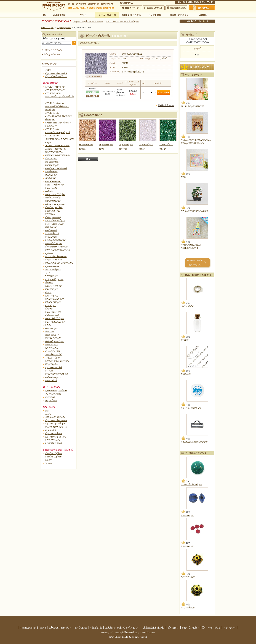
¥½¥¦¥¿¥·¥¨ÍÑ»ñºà (52, 440)
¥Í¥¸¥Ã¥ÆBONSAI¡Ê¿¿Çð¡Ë (195, 211)
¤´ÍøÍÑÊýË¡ (127, 2)
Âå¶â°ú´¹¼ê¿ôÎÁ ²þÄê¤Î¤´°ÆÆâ (88, 22)
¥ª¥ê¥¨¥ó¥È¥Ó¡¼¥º (53, 181)
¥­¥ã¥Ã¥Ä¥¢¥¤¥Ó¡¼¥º (54, 198)
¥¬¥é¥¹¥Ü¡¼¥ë (51, 188)
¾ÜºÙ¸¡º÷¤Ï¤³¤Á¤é (53, 50)
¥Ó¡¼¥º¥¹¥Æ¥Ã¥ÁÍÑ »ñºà (56, 73)
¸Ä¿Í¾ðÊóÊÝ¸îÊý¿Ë (153, 628)
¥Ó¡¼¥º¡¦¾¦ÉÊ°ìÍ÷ (107, 15)
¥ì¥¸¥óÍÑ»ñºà (50, 430)
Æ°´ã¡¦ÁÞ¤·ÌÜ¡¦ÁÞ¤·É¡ (54, 279)
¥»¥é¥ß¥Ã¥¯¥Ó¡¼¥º (53, 244)
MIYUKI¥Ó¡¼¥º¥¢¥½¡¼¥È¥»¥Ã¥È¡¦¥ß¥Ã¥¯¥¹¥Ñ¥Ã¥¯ (59, 97)
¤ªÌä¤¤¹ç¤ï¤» (193, 2)
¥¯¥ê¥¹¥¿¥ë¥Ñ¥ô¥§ (53, 217)
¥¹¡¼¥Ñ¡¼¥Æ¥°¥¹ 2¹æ (191, 408)
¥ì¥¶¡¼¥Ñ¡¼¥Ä (51, 364)
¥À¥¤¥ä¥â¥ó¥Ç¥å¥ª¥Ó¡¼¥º (56, 247)
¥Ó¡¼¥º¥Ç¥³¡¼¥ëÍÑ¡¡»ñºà (56, 424)
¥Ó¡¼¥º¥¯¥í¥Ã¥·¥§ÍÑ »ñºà (56, 77)
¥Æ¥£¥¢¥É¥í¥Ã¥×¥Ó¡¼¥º (56, 257)
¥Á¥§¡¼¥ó (186, 374)
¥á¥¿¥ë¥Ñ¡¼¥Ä (51, 348)
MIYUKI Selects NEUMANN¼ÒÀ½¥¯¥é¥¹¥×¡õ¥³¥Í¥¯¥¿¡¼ (59, 139)
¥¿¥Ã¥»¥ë (49, 253)
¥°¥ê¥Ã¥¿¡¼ (50, 214)
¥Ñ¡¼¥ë (48, 292)
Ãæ (204, 21)
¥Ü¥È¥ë (185, 340)
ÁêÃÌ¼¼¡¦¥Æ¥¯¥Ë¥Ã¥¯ (179, 15)
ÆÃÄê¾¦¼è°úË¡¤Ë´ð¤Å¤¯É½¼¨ (122, 628)
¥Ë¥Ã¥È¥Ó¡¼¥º (51, 289)
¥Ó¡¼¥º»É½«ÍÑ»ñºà (53, 433)
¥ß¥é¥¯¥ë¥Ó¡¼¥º (52, 335)
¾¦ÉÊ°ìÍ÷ (181, 2)
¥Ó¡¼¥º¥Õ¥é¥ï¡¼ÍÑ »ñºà (55, 437)
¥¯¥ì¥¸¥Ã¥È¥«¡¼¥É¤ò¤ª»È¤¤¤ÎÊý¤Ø (122, 22)
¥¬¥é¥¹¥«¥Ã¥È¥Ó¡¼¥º (54, 185)
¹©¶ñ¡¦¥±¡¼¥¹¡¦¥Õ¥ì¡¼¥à (55, 417)
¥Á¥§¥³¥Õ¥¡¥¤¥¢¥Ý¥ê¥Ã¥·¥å (57, 155)
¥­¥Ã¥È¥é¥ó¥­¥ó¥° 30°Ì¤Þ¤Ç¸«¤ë (195, 263)
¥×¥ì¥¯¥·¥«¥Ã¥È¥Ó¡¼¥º (55, 322)
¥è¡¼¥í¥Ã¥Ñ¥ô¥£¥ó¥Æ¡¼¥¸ (57, 374)
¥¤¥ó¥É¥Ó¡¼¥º (51, 172)
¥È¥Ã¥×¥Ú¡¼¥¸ (47, 28)
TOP (44, 15)
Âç (207, 21)
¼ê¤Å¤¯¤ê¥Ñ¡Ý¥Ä (53, 270)
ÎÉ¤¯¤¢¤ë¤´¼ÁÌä (211, 628)
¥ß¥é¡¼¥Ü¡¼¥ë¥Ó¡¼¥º (54, 341)
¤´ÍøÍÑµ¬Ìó (96, 628)
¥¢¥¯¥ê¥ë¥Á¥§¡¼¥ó (53, 162)
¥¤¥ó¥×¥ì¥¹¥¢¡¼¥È (53, 377)
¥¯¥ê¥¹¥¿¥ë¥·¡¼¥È (53, 211)
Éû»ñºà (48, 414)
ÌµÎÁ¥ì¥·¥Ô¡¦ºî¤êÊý (131, 15)
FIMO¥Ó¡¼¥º (50, 306)
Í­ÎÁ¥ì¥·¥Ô (49, 463)
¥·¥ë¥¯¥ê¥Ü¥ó (51, 230)
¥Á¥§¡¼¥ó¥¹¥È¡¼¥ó (53, 260)
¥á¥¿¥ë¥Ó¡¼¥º (51, 401)
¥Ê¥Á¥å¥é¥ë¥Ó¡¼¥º (53, 286)
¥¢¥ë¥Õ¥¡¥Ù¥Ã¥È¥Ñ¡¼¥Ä (56, 168)
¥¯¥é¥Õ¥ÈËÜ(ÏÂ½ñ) (54, 454)
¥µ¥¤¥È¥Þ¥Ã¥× (208, 2)
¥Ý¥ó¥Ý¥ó (49, 332)
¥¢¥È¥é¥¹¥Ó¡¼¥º (52, 165)
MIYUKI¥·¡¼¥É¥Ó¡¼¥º (55, 87)
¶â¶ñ (47, 411)
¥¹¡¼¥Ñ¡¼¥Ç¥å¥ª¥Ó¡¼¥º (55, 240)
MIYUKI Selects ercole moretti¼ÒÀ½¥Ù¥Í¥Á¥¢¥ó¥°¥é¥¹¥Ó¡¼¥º (57, 106)
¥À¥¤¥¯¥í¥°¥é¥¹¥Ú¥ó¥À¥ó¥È (57, 250)
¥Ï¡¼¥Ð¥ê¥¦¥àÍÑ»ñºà (54, 443)
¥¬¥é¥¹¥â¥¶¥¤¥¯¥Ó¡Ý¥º (55, 195)
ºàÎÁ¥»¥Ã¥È (50, 397)
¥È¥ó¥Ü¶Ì (49, 283)
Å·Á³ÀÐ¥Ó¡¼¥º (51, 276)
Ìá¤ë (88, 159)
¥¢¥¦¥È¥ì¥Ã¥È (51, 381)
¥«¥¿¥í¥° (49, 460)
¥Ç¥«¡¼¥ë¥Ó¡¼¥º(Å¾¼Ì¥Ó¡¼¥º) (59, 263)
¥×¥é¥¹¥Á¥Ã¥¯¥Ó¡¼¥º (54, 319)
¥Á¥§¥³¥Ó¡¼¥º (51, 159)
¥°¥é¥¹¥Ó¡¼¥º (188, 515)
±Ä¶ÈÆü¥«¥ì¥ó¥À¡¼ (60, 628)
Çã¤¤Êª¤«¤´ (202, 8)
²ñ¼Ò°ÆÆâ (81, 628)
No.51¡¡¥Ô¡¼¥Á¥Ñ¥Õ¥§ (193, 106)
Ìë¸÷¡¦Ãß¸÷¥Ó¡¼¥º (52, 358)
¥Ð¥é (184, 177)
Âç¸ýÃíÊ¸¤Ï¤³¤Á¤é (176, 8)
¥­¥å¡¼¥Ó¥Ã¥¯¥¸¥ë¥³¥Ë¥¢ (56, 204)
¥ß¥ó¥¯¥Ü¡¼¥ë (51, 345)
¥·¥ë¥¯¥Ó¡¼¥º (51, 227)
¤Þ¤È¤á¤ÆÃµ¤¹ (59, 15)
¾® (200, 21)
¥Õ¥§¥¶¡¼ (49, 309)
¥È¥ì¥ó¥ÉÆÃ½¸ (155, 15)
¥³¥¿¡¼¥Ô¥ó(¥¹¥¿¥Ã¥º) (54, 224)
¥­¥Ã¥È (83, 15)
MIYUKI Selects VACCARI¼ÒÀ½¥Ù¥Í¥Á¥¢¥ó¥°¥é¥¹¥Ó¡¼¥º (59, 116)
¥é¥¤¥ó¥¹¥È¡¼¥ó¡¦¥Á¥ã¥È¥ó (57, 361)
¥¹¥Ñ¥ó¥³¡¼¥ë (51, 237)
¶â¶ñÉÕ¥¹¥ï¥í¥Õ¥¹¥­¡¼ (54, 152)
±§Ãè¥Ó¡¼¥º (50, 178)
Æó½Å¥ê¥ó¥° (188, 306)
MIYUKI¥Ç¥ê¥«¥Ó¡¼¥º (55, 90)
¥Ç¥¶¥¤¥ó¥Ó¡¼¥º (52, 266)
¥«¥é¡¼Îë (49, 191)
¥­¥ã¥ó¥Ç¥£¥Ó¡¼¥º (53, 201)
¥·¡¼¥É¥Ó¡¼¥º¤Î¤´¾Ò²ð (33, 628)
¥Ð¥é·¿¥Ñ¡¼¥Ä (51, 296)
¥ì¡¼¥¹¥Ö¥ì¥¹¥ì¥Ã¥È (54, 368)
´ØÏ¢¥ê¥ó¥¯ (173, 628)
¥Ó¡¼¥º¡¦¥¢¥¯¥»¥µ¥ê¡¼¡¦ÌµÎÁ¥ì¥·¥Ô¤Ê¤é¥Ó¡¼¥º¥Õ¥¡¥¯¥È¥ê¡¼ (128, 633)
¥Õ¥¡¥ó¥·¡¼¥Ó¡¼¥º (53, 302)
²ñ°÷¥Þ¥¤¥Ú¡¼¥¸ (131, 8)
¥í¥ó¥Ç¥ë (49, 371)
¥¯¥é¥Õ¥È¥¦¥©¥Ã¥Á (54, 208)
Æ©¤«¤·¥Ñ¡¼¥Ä (52, 234)
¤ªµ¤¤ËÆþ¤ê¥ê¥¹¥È (154, 8)
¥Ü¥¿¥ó (48, 325)
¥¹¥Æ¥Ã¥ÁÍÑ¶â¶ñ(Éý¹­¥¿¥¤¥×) (195, 442)
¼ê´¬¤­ (47, 273)
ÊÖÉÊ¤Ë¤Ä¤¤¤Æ (166, 106)
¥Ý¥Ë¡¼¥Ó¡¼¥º (51, 328)
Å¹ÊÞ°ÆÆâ (203, 15)
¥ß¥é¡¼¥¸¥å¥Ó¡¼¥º (53, 338)
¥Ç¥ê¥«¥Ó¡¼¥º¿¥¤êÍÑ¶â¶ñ (56, 391)
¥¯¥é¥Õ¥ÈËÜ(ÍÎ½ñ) (53, 457)
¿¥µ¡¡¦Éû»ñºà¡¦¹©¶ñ (53, 394)
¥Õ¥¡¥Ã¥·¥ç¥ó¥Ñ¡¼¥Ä (54, 299)
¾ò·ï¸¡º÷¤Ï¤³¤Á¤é (52, 54)
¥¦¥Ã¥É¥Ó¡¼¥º (51, 175)
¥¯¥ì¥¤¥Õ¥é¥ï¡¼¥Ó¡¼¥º (55, 221)
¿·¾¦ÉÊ (48, 70)
